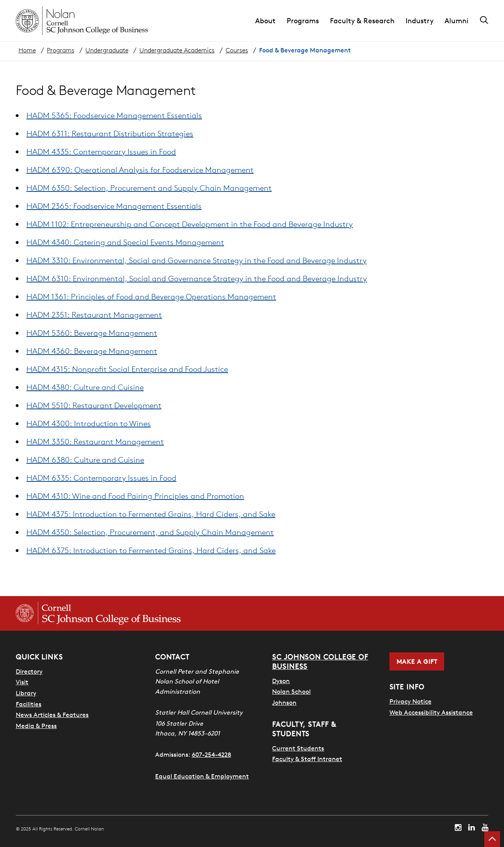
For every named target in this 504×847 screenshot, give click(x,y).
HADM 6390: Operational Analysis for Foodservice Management (140, 170)
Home (27, 50)
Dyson (281, 681)
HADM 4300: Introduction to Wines (89, 423)
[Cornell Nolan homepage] (82, 21)
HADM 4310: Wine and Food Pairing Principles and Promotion (135, 496)
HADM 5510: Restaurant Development (94, 405)
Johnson (284, 702)
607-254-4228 (211, 754)
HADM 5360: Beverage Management (92, 333)
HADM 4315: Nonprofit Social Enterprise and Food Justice (127, 369)
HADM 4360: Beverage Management (92, 351)
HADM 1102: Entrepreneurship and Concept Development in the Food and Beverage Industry (190, 224)
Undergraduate (107, 50)
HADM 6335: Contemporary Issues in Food (101, 478)
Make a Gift (417, 661)
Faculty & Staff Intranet (307, 759)
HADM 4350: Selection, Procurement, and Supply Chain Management (150, 532)
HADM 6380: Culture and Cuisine (85, 460)
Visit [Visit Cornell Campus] (22, 682)
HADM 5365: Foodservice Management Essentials (114, 115)
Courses (237, 50)
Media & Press (36, 726)
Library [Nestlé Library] (26, 693)
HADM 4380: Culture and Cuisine (85, 387)
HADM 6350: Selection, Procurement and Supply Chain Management (149, 188)
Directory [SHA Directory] (29, 671)
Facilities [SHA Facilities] (29, 704)
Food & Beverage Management (305, 50)
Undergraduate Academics (177, 50)
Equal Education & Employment (202, 776)
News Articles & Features (52, 715)
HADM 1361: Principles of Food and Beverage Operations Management (151, 296)
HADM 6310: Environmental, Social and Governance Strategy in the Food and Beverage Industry (197, 278)
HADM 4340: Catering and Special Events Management (125, 242)
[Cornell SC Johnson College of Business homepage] (98, 613)
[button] (271, 21)
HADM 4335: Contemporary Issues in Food (101, 151)
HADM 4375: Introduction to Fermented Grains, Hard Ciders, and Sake (151, 514)
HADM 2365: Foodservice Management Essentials (114, 206)
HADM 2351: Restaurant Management (94, 315)
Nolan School (291, 691)
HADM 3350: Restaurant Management (95, 441)
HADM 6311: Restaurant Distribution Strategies (110, 133)
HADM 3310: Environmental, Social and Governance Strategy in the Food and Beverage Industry (196, 260)
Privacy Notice (410, 701)
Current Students (298, 748)
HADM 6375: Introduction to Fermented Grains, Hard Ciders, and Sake (151, 550)
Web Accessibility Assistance (431, 712)
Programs (61, 50)
